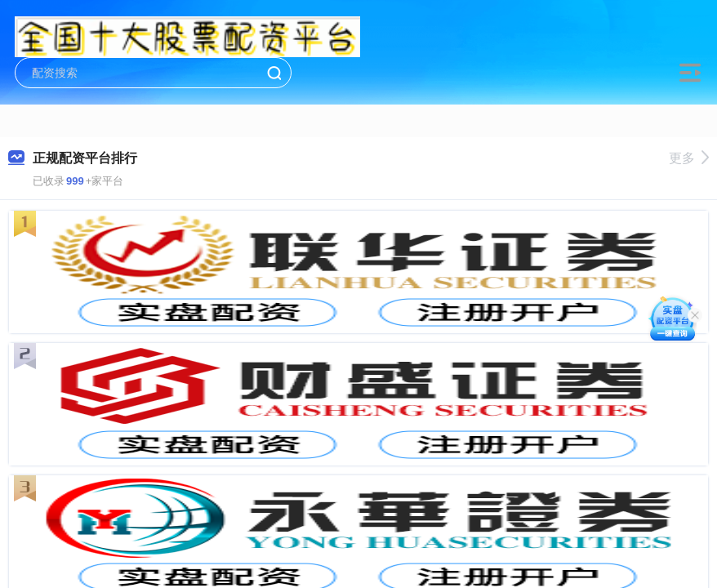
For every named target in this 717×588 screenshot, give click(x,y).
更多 (689, 158)
